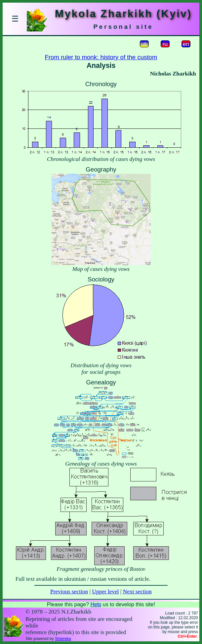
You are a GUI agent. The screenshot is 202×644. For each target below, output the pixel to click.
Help (96, 604)
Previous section (69, 592)
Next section (137, 592)
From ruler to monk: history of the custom (101, 57)
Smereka (63, 639)
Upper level (105, 592)
